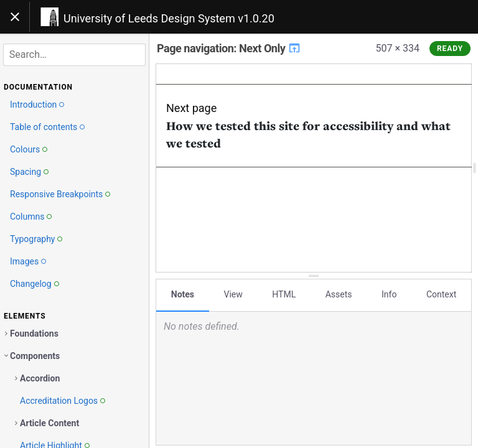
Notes (183, 294)
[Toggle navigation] (15, 17)
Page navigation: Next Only (229, 48)
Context (441, 294)
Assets (339, 294)
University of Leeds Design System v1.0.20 (169, 18)
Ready (450, 49)
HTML (284, 294)
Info (389, 294)
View (233, 294)
